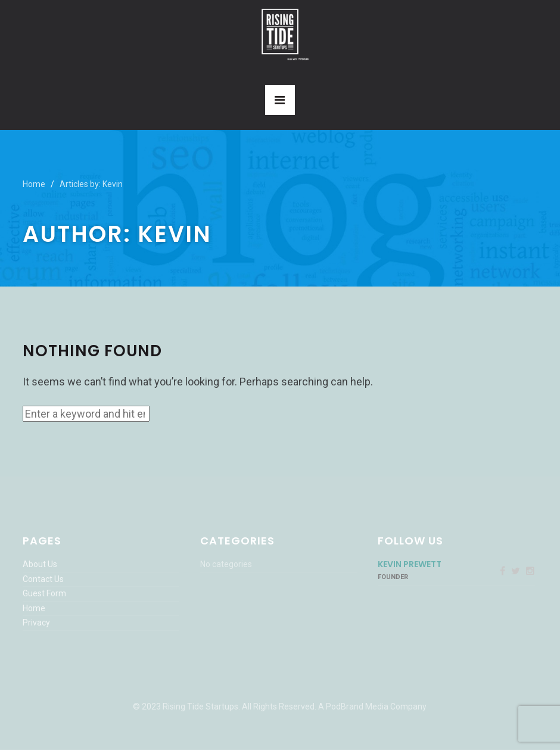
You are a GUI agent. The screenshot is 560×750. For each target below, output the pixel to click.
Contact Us (43, 579)
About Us (40, 564)
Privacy (36, 623)
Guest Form (44, 593)
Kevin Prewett (410, 564)
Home (34, 184)
